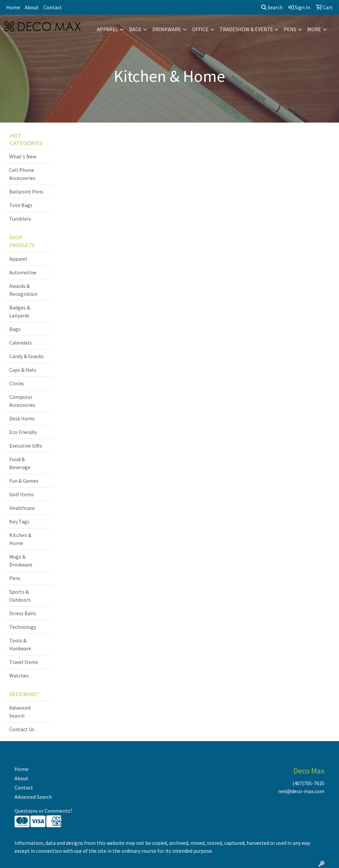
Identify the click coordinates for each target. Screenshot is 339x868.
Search (272, 7)
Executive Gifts (26, 446)
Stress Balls (23, 613)
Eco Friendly (23, 432)
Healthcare (22, 508)
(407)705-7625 (308, 783)
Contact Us (22, 729)
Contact (53, 7)
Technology (23, 627)
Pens (290, 29)
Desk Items (22, 418)
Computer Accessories (22, 401)
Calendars (21, 343)
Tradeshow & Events (246, 29)
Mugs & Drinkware (21, 561)
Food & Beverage (20, 463)
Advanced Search (20, 712)
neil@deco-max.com (301, 791)
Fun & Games (24, 481)
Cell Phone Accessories (22, 174)
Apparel (108, 29)
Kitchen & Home (20, 539)
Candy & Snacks (26, 356)
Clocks (17, 383)
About (32, 7)
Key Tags (19, 521)
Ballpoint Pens (26, 191)
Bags (135, 29)
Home (13, 7)
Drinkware (167, 29)
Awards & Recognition (23, 290)
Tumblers (20, 219)
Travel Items (24, 662)
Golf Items (22, 494)
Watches (19, 676)
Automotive (23, 272)
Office (200, 29)
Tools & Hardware (20, 644)
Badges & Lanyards (20, 311)
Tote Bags (21, 205)
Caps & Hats (23, 370)
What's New (23, 156)
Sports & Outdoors (20, 596)
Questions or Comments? (44, 811)
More (314, 29)
